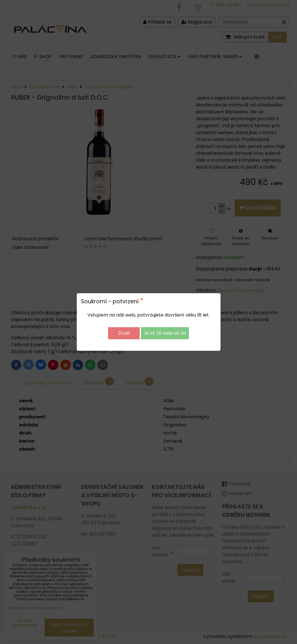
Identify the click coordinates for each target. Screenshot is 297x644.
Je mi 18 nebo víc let (165, 333)
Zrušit (124, 333)
